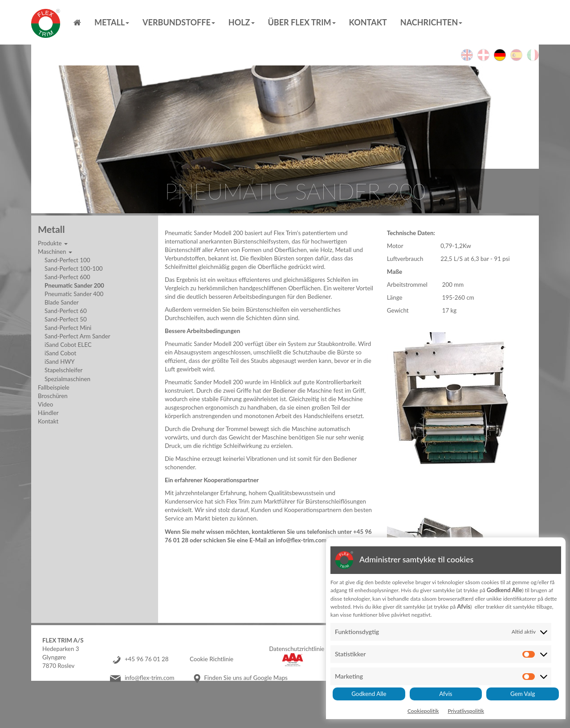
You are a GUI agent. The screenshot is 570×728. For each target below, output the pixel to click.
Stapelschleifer (63, 370)
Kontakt (368, 22)
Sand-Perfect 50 (66, 319)
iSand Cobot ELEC (68, 345)
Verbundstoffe (179, 22)
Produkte (53, 243)
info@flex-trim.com (150, 678)
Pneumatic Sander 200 (74, 285)
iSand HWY (60, 362)
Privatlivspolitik (466, 711)
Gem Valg (523, 694)
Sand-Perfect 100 (67, 260)
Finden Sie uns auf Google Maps (246, 678)
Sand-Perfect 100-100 (74, 268)
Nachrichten (431, 22)
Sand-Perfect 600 (67, 277)
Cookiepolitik (423, 711)
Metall (112, 22)
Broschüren (53, 396)
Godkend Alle (369, 694)
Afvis (446, 694)
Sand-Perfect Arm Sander (77, 336)
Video (45, 404)
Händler (48, 413)
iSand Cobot (60, 353)
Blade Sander (62, 302)
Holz (242, 22)
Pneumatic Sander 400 (74, 294)
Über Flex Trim (302, 22)
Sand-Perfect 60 (66, 311)
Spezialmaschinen (67, 379)
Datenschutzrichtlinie (297, 649)
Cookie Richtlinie (212, 659)
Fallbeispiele (54, 387)
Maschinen (55, 252)
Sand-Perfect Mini (68, 328)
